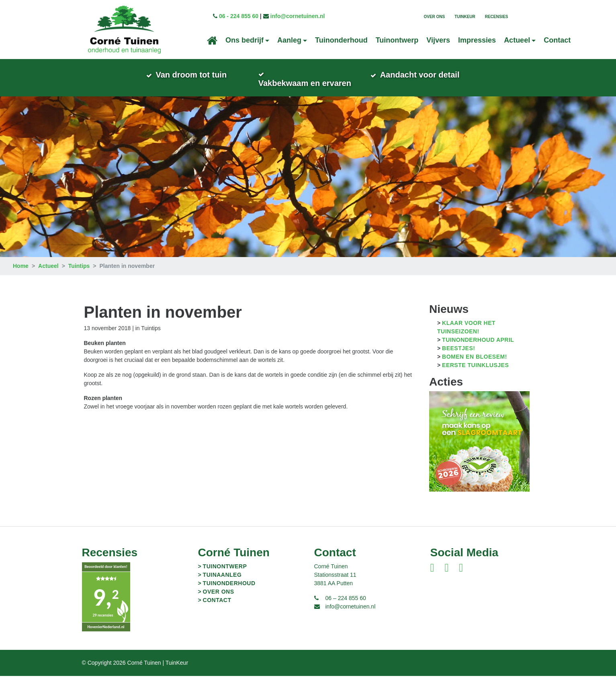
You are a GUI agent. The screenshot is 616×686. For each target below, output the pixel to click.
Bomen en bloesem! (475, 367)
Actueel (48, 276)
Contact (557, 40)
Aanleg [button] (289, 40)
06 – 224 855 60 (346, 608)
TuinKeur (465, 17)
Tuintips (79, 276)
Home (21, 276)
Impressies (477, 40)
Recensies (497, 17)
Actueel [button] (517, 40)
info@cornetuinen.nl (298, 16)
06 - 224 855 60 (239, 16)
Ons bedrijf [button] (245, 40)
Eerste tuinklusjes (475, 375)
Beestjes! (458, 358)
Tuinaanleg (222, 585)
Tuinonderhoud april (478, 350)
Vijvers (438, 40)
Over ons (434, 17)
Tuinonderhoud (341, 40)
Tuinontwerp (397, 40)
